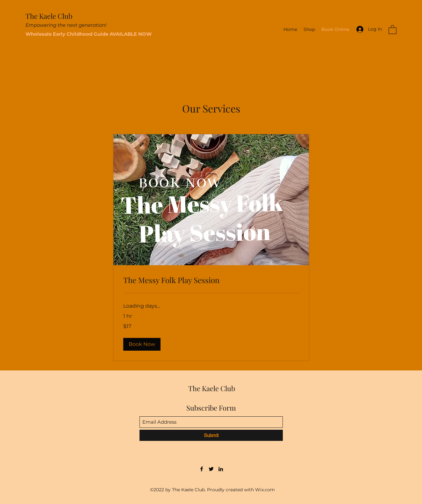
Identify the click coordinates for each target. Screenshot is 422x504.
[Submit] (211, 435)
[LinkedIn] (221, 469)
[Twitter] (211, 469)
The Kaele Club (49, 16)
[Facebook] (202, 469)
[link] (211, 280)
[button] (393, 29)
